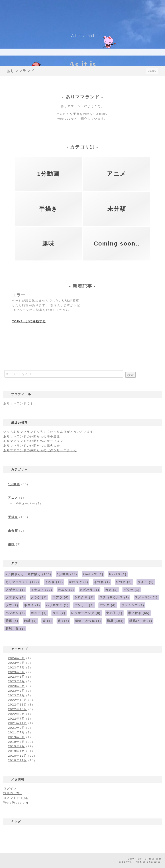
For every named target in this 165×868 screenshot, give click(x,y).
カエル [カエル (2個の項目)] (66, 590)
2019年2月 (16, 746)
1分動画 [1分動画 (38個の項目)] (67, 574)
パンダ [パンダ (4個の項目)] (108, 605)
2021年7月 (16, 732)
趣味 (11, 544)
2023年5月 (16, 677)
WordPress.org (16, 802)
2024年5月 (16, 658)
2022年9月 (16, 714)
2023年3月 (16, 686)
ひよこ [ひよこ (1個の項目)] (146, 582)
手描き (13, 517)
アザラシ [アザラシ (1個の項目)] (15, 590)
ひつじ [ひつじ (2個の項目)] (124, 582)
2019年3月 (16, 742)
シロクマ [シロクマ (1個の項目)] (84, 597)
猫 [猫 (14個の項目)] (63, 621)
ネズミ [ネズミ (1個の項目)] (32, 605)
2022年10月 (17, 709)
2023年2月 (16, 691)
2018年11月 (17, 760)
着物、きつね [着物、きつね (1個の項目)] (88, 621)
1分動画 (14, 484)
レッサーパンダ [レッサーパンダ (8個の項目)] (86, 613)
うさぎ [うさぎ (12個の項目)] (54, 582)
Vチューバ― (26, 503)
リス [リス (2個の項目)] (59, 613)
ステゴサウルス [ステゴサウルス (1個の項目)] (114, 597)
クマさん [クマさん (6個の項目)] (15, 597)
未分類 (13, 531)
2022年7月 (16, 719)
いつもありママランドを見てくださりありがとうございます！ (50, 432)
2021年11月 (17, 723)
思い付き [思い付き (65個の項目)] (139, 613)
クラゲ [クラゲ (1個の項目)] (39, 597)
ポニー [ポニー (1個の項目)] (39, 613)
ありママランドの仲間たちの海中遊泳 (32, 436)
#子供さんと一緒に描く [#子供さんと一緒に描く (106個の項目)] (28, 574)
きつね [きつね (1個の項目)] (102, 582)
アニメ (13, 498)
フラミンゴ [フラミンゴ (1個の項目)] (133, 605)
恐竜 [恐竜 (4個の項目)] (12, 621)
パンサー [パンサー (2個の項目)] (84, 605)
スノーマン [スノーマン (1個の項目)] (146, 597)
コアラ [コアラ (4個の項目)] (61, 597)
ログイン (10, 788)
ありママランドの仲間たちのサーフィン (33, 441)
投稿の (13, 793)
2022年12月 (17, 700)
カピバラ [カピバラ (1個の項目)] (90, 590)
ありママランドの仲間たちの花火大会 (32, 446)
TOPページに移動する (29, 321)
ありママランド (20, 71)
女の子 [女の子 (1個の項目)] (114, 613)
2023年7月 (16, 667)
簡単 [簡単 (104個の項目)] (115, 621)
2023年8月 (16, 663)
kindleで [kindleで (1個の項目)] (93, 574)
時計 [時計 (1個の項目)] (31, 621)
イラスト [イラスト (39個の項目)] (42, 590)
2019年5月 (16, 737)
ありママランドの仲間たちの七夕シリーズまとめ (40, 450)
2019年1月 (16, 751)
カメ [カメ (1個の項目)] (112, 590)
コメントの (16, 798)
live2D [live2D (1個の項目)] (118, 574)
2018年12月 (17, 756)
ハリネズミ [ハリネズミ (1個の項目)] (57, 605)
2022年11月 (17, 705)
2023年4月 (16, 681)
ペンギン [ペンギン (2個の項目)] (15, 613)
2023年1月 (16, 695)
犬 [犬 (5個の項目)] (47, 621)
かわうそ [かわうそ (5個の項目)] (79, 582)
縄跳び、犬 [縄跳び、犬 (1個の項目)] (141, 621)
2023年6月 (16, 672)
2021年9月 (16, 728)
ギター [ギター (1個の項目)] (132, 590)
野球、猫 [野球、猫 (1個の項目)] (15, 629)
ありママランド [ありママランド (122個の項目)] (22, 582)
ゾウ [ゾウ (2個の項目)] (12, 605)
